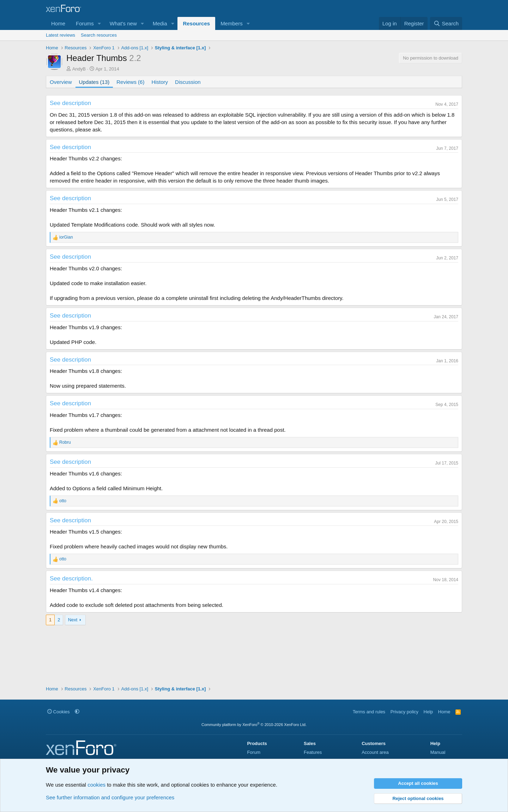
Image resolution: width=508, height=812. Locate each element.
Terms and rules (369, 712)
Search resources (99, 35)
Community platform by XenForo (254, 725)
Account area (375, 752)
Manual (438, 752)
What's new (123, 23)
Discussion (188, 82)
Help (428, 712)
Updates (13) (94, 82)
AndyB (79, 69)
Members (232, 23)
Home (58, 23)
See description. (71, 579)
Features (313, 752)
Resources (196, 23)
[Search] (446, 23)
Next (73, 620)
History (160, 82)
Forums (85, 23)
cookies (96, 785)
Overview (61, 82)
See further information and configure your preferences (110, 797)
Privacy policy (404, 712)
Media (160, 23)
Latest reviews (61, 35)
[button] (99, 23)
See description (70, 103)
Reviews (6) (130, 82)
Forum (254, 752)
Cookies (59, 712)
